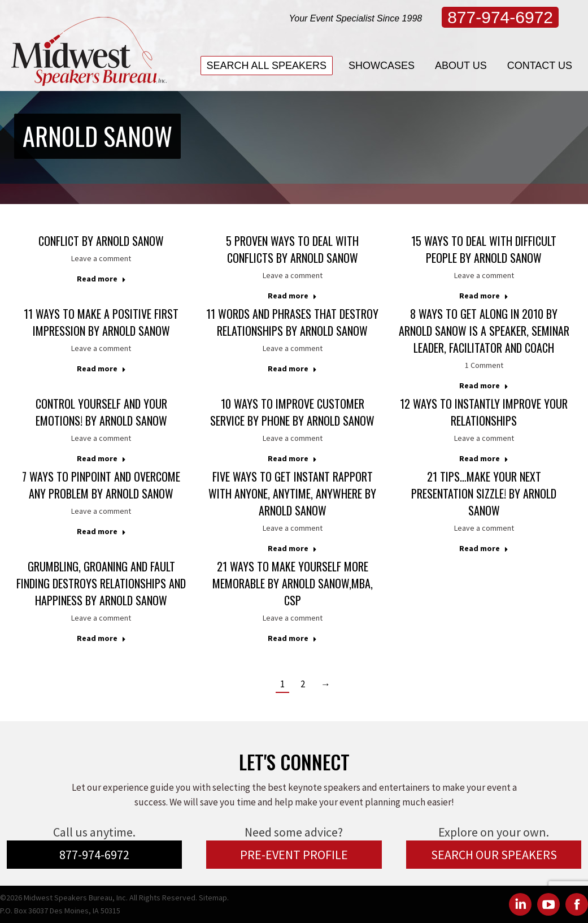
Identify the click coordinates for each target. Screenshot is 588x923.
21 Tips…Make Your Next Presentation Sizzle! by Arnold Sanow (484, 493)
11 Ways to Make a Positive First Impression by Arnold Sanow (101, 322)
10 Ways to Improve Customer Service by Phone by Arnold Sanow (292, 412)
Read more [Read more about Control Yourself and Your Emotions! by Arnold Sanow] (101, 458)
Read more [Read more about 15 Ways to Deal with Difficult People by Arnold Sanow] (484, 296)
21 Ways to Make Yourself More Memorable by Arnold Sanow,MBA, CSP (293, 583)
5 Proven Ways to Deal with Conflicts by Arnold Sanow (292, 249)
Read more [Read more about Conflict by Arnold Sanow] (101, 279)
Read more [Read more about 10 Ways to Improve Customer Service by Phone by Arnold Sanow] (292, 458)
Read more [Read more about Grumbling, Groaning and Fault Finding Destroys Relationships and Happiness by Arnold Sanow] (101, 638)
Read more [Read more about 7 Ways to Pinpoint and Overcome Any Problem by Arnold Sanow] (101, 531)
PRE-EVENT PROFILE (294, 855)
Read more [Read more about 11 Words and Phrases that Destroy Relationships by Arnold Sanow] (292, 369)
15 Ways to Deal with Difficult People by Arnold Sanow (484, 249)
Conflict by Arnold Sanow (101, 241)
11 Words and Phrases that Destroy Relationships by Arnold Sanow (292, 322)
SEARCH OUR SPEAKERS (494, 855)
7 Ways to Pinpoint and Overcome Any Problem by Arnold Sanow (101, 485)
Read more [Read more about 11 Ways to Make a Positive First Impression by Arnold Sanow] (101, 369)
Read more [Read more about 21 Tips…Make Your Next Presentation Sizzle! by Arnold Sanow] (484, 548)
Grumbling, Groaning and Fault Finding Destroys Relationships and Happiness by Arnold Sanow (101, 583)
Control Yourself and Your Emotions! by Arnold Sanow (101, 412)
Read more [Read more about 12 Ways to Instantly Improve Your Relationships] (484, 458)
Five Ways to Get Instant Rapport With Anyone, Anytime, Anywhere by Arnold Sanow (292, 493)
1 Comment (484, 365)
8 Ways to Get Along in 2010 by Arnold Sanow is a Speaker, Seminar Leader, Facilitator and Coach (484, 331)
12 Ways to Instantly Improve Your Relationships (484, 412)
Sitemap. (214, 898)
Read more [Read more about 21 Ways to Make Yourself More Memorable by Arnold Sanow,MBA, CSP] (292, 638)
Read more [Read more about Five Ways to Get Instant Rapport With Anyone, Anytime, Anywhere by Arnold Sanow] (292, 548)
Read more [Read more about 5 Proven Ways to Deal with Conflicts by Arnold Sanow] (292, 296)
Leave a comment (101, 258)
